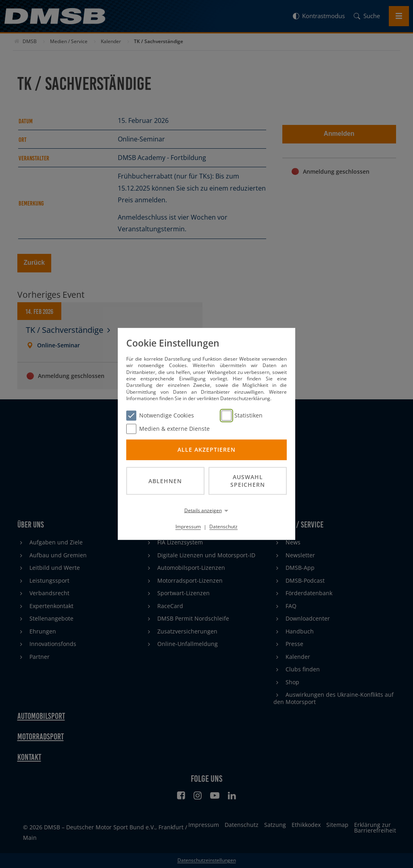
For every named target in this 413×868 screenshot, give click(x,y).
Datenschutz (223, 526)
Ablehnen (165, 481)
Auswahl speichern (248, 481)
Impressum (188, 526)
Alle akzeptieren (206, 450)
